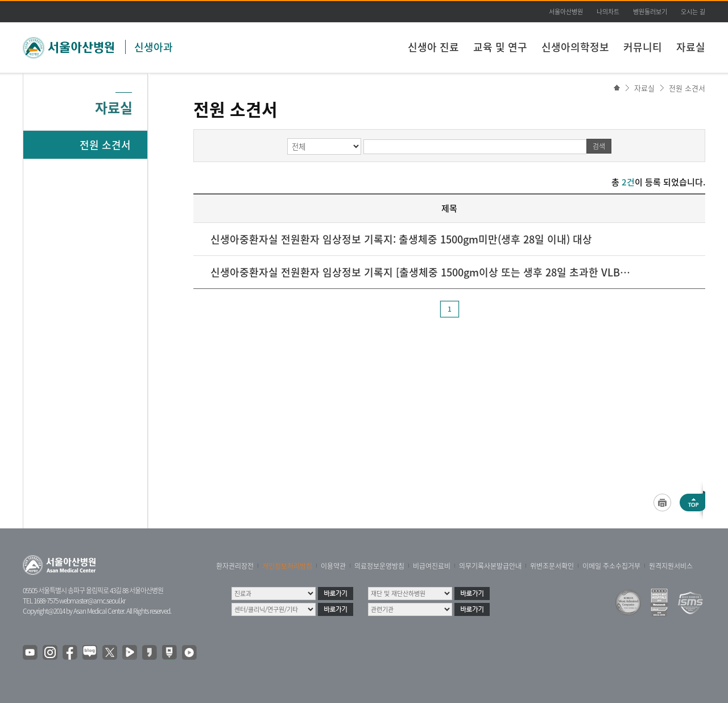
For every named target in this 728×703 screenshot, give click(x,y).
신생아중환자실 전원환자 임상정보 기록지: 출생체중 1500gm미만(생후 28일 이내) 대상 (401, 239)
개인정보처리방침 (287, 566)
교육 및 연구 (500, 47)
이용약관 (333, 566)
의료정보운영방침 (379, 566)
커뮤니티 (643, 47)
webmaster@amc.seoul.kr (92, 601)
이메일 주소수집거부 (611, 566)
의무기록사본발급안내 (490, 566)
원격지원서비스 (671, 566)
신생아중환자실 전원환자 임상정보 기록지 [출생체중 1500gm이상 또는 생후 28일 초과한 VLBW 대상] (421, 272)
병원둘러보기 (650, 12)
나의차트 (608, 12)
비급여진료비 (432, 566)
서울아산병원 (566, 12)
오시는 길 (693, 12)
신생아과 (154, 47)
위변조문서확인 (552, 566)
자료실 (691, 47)
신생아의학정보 (575, 47)
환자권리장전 (235, 566)
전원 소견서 (687, 88)
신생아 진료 (433, 47)
